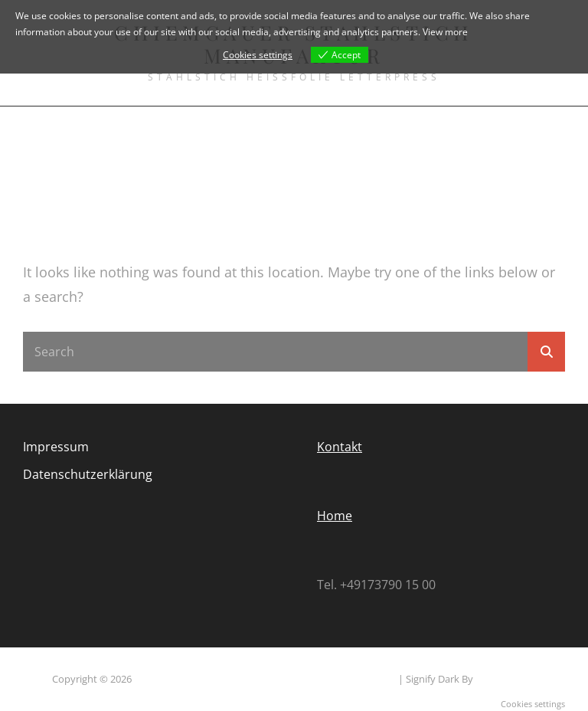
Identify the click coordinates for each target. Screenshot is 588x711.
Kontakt (340, 447)
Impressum (56, 447)
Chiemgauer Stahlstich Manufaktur (213, 679)
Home (335, 516)
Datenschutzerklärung (88, 474)
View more (445, 32)
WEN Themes (506, 679)
